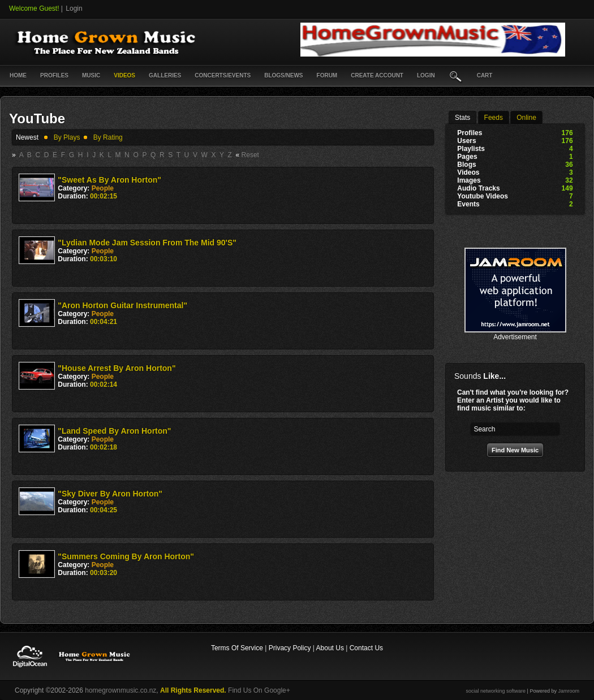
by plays (67, 137)
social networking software (496, 691)
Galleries (165, 75)
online (526, 118)
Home (18, 75)
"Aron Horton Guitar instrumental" (122, 305)
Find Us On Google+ (259, 690)
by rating (108, 137)
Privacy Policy (290, 648)
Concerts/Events (223, 75)
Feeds (494, 118)
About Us (330, 648)
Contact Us (366, 648)
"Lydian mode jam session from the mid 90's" (147, 243)
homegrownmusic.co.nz (120, 690)
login (426, 75)
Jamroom (569, 691)
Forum (327, 75)
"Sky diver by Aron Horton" (110, 494)
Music (91, 75)
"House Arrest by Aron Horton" (117, 368)
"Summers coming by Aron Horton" (126, 556)
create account (377, 75)
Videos (124, 75)
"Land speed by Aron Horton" (114, 431)
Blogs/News (283, 75)
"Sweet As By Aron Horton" (109, 180)
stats (462, 118)
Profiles (54, 75)
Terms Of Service (237, 648)
